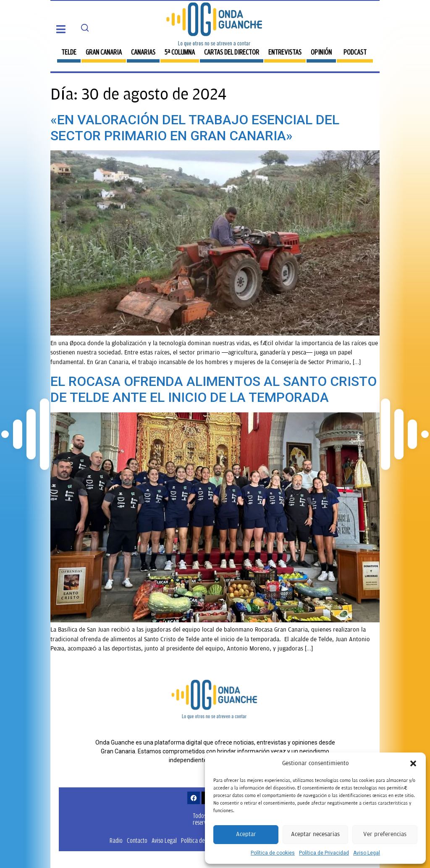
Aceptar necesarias (315, 834)
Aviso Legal (367, 853)
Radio (116, 840)
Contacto (137, 840)
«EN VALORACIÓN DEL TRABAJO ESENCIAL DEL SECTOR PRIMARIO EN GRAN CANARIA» (195, 128)
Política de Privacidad (324, 853)
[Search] (85, 28)
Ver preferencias (385, 834)
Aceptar (246, 834)
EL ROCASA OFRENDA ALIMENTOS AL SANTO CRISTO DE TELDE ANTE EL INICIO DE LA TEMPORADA (214, 389)
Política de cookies (273, 853)
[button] (413, 763)
